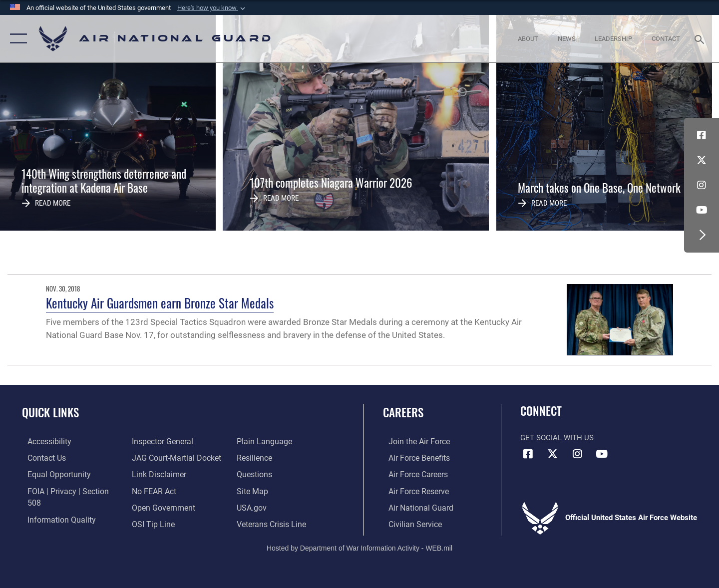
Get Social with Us (557, 438)
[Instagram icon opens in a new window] (702, 185)
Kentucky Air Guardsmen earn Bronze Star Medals (160, 303)
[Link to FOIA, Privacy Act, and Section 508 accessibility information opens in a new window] (68, 490)
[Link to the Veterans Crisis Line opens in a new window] (272, 507)
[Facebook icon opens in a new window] (702, 135)
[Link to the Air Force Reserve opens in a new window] (412, 490)
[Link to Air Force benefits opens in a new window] (413, 457)
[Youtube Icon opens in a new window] (702, 210)
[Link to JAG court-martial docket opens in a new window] (173, 441)
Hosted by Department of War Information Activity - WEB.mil (359, 546)
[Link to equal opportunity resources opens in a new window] (52, 474)
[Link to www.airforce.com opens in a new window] (413, 441)
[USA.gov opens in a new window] (252, 490)
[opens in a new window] (43, 441)
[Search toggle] (701, 38)
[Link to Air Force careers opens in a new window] (412, 474)
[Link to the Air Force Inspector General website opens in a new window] (51, 523)
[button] (212, 8)
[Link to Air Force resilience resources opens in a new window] (255, 441)
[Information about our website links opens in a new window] (156, 457)
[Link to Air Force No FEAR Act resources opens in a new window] (152, 474)
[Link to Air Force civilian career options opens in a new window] (408, 523)
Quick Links (50, 412)
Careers (403, 412)
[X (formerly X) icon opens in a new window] (702, 160)
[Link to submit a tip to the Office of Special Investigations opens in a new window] (150, 507)
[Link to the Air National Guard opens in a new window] (414, 507)
